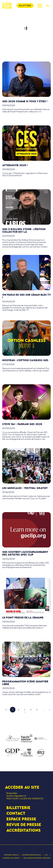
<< (6, 710)
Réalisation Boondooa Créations (37, 858)
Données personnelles (32, 855)
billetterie (25, 6)
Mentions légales (11, 855)
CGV (46, 855)
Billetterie (18, 808)
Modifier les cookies (11, 858)
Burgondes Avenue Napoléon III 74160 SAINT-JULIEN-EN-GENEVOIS (24, 796)
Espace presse (21, 819)
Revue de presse (24, 825)
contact (16, 813)
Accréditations (23, 830)
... (43, 710)
